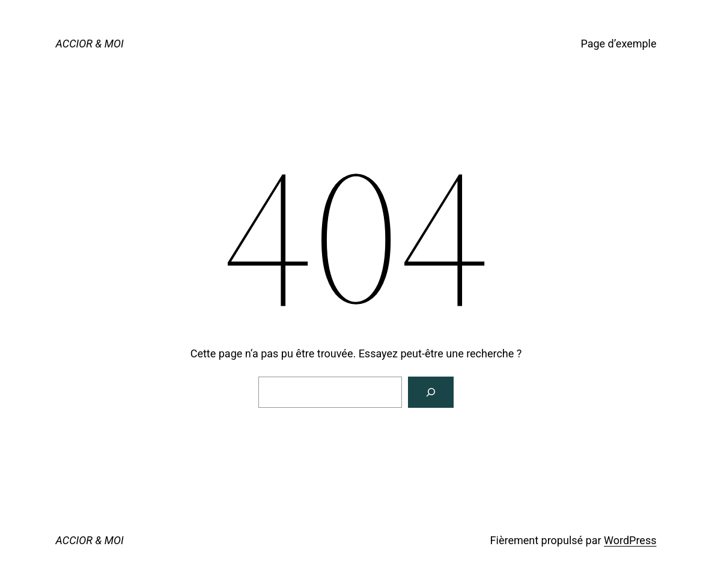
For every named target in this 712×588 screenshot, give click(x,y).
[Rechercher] (431, 392)
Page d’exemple (618, 44)
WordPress (630, 540)
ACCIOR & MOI (90, 44)
